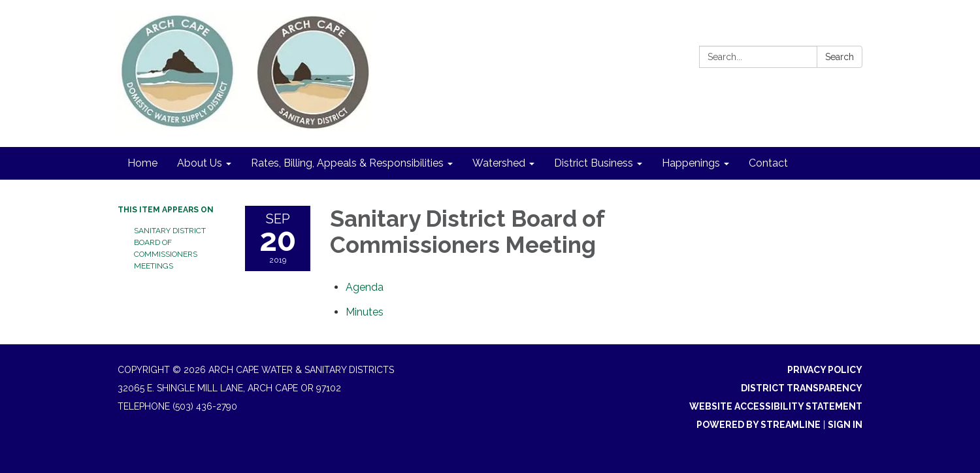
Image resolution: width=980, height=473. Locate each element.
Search (840, 57)
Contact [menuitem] (768, 163)
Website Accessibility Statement (776, 406)
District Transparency (802, 388)
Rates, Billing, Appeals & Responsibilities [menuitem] (347, 163)
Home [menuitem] (142, 163)
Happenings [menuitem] (691, 163)
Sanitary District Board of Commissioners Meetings (170, 248)
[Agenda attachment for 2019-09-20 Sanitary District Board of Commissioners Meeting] (365, 287)
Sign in (845, 425)
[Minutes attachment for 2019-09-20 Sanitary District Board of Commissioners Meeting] (365, 312)
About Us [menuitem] (200, 163)
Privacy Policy (825, 370)
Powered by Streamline (759, 425)
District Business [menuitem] (594, 163)
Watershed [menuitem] (499, 163)
